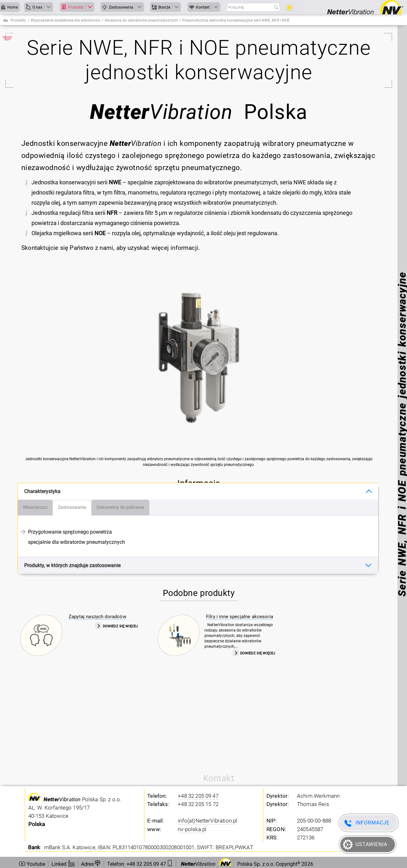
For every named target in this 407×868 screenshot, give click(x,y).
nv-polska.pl (192, 829)
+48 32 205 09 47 (198, 796)
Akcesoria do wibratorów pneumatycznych (141, 20)
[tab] (35, 508)
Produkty (18, 20)
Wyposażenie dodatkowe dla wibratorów (65, 20)
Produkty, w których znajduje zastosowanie (72, 565)
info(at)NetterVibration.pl (207, 821)
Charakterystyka (42, 491)
